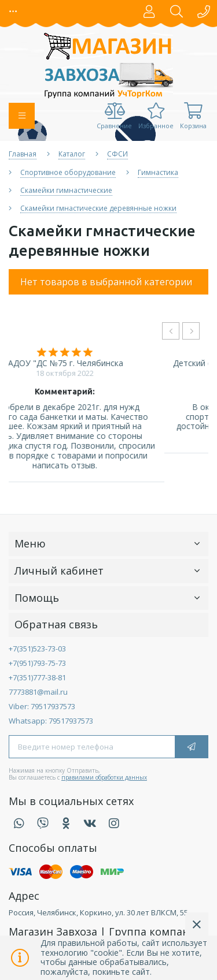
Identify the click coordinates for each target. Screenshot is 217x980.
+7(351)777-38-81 (37, 677)
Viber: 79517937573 (42, 706)
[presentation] (171, 331)
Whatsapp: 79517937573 (51, 721)
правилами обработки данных (104, 777)
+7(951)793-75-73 (37, 663)
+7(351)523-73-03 (37, 649)
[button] (14, 12)
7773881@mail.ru (38, 692)
